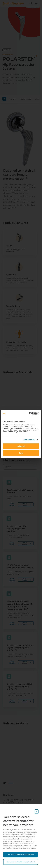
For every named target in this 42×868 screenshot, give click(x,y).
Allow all (21, 446)
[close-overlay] (37, 811)
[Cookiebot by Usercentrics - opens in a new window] (30, 413)
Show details (29, 440)
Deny (21, 453)
